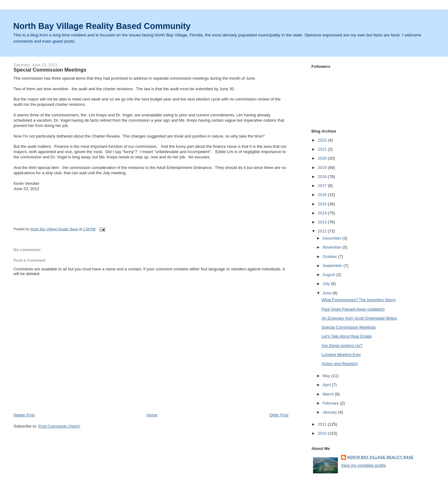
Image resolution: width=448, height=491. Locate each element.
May (327, 376)
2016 (323, 195)
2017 (323, 186)
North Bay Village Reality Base (380, 457)
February (331, 403)
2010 (323, 433)
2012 (323, 231)
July (327, 284)
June (328, 293)
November (333, 247)
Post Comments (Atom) (59, 426)
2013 (323, 222)
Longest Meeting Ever (341, 355)
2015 (323, 204)
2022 (323, 140)
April (327, 385)
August (329, 275)
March (329, 394)
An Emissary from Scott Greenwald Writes (359, 318)
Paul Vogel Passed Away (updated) (353, 309)
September (333, 266)
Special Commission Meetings (349, 327)
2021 (323, 149)
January (330, 412)
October (330, 257)
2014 (323, 213)
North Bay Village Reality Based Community (102, 26)
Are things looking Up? (342, 346)
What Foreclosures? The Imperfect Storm (359, 300)
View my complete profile (363, 465)
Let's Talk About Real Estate (347, 336)
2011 (323, 424)
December (333, 238)
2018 (323, 177)
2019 (323, 168)
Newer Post (24, 415)
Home (152, 415)
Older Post (279, 415)
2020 (323, 158)
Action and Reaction (340, 364)
